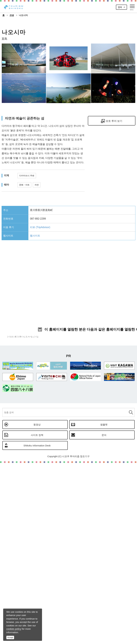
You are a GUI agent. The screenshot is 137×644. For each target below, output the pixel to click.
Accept (10, 637)
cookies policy (14, 629)
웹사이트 (35, 236)
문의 (104, 616)
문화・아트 (24, 185)
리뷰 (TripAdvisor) (40, 227)
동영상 (37, 606)
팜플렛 (104, 606)
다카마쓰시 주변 (27, 176)
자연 (37, 185)
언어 (120, 7)
